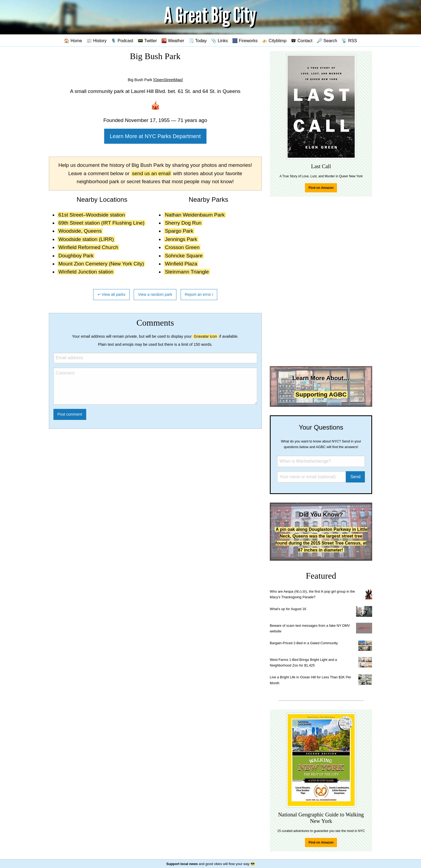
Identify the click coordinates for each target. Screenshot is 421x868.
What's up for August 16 (288, 609)
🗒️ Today (198, 41)
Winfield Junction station (86, 272)
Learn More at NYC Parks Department (155, 136)
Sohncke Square (184, 256)
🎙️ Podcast (122, 41)
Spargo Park (179, 231)
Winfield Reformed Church (88, 247)
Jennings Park (181, 239)
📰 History (97, 41)
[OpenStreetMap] (168, 80)
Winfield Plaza (181, 264)
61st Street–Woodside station (92, 215)
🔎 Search (327, 41)
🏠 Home (73, 41)
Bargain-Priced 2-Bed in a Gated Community (304, 643)
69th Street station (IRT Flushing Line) (101, 223)
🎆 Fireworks (245, 41)
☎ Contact (302, 41)
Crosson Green (182, 247)
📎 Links (219, 41)
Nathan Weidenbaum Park (195, 215)
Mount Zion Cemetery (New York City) (101, 264)
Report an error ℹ (199, 294)
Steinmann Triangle (187, 272)
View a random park (155, 294)
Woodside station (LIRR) (86, 239)
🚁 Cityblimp (274, 41)
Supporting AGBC (321, 395)
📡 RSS (349, 41)
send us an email (151, 173)
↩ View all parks (112, 294)
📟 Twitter (147, 41)
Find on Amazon (321, 188)
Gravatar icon (205, 336)
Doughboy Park (76, 256)
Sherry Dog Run (183, 223)
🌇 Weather (173, 41)
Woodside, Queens (80, 231)
